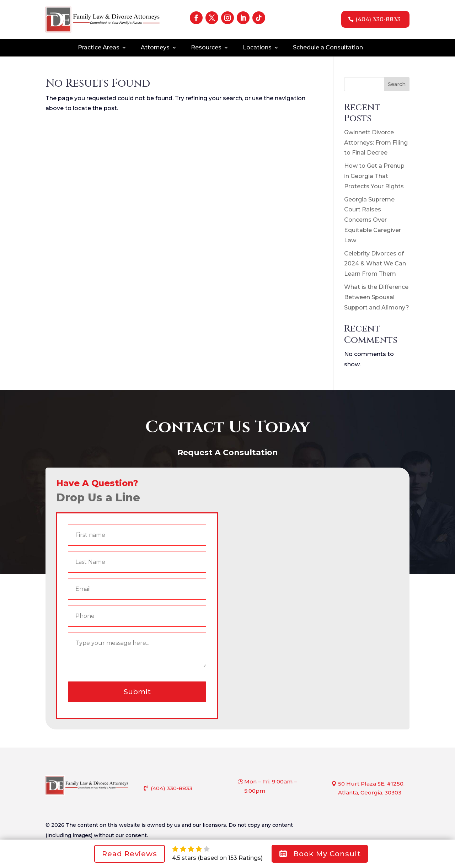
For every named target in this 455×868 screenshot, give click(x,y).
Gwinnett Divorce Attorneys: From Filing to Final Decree (376, 143)
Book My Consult (320, 854)
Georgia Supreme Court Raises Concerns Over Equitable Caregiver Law (373, 220)
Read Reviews (130, 854)
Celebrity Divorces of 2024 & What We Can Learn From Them (375, 264)
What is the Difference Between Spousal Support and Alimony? (377, 297)
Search (397, 84)
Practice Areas (99, 48)
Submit (137, 692)
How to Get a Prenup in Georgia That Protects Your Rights (374, 176)
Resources (206, 48)
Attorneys (155, 48)
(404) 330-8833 (378, 19)
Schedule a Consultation (328, 48)
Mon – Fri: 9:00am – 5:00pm (271, 786)
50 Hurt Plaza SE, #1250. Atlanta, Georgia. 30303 (371, 788)
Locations (257, 48)
